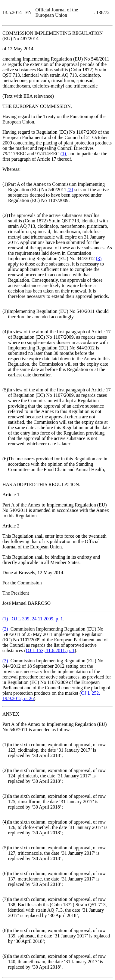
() (63, 154)
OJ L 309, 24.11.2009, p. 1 (37, 619)
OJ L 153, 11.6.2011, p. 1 (50, 650)
